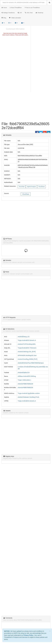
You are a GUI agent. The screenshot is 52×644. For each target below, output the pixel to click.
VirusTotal (22, 187)
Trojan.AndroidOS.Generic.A (27, 340)
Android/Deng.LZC (24, 337)
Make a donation (15, 18)
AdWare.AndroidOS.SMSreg (27, 376)
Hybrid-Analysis (31, 187)
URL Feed (29, 13)
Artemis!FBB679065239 (25, 384)
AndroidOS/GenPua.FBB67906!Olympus (31, 363)
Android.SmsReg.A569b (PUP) (28, 359)
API (20, 13)
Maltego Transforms (8, 13)
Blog (4, 18)
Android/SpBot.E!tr (24, 373)
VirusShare (41, 187)
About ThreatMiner (16, 8)
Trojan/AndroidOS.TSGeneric (27, 348)
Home (4, 8)
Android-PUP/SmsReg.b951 (27, 344)
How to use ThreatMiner (32, 8)
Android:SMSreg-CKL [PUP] (27, 352)
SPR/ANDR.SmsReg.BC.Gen (27, 355)
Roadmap (39, 13)
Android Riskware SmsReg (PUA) (28, 397)
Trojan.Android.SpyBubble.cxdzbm (29, 393)
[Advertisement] (15, 51)
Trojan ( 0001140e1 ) (24, 380)
